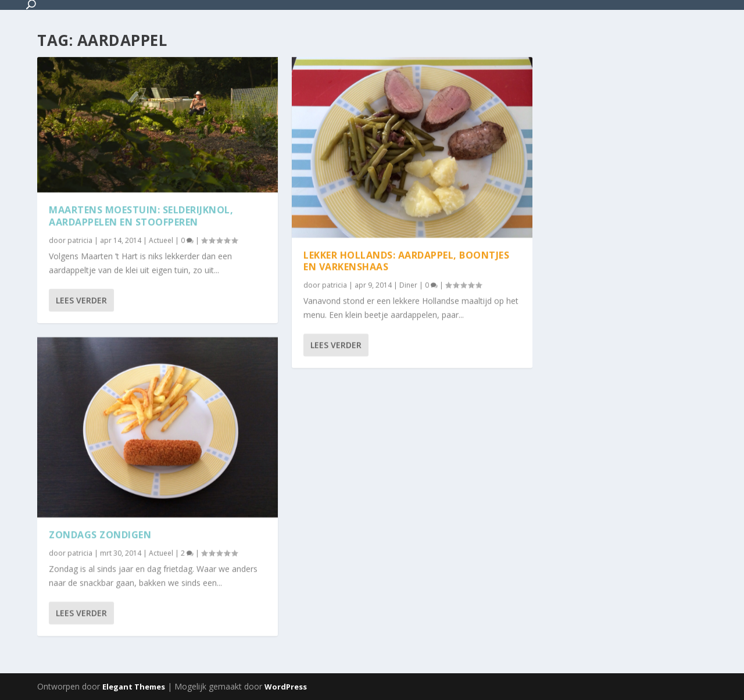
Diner (408, 285)
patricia (80, 240)
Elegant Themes (134, 687)
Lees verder (81, 300)
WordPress (286, 687)
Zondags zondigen (100, 535)
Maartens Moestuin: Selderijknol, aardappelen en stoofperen (141, 216)
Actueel (161, 240)
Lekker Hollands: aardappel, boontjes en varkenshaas (406, 261)
